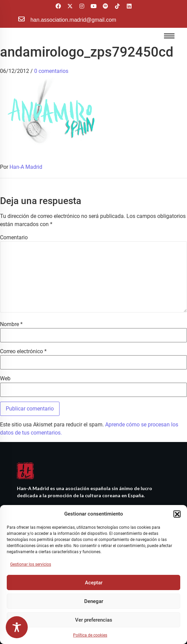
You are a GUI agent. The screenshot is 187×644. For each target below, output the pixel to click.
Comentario (14, 238)
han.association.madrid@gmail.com (73, 20)
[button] (177, 514)
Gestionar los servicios (31, 564)
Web (5, 379)
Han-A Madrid (26, 167)
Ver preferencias (94, 620)
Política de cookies (90, 635)
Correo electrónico (23, 351)
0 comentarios (51, 71)
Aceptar (94, 583)
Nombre (11, 324)
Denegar (94, 601)
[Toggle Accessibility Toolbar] (17, 627)
